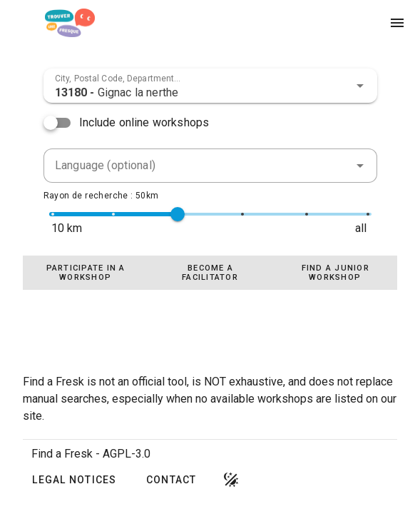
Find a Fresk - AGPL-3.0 (91, 454)
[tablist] (210, 273)
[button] (360, 86)
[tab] (85, 273)
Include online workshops (144, 122)
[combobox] (210, 86)
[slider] (178, 214)
